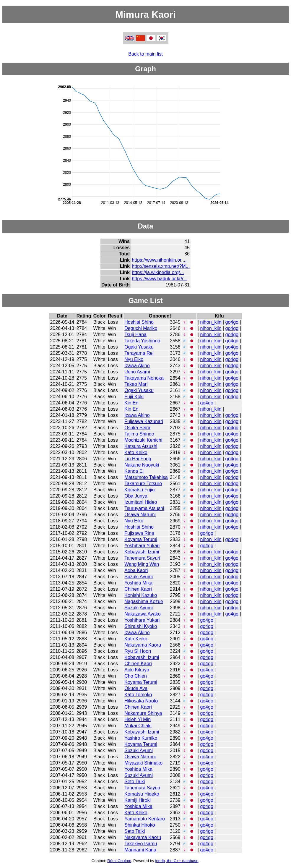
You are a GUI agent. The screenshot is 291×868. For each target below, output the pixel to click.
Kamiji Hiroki (138, 800)
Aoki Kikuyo (137, 670)
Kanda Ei (134, 471)
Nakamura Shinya (143, 713)
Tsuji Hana (135, 335)
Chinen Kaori (138, 589)
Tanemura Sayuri (142, 558)
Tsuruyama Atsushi (144, 508)
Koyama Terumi (141, 539)
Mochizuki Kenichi (143, 440)
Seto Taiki (135, 782)
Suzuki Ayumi (139, 577)
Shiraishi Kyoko (141, 626)
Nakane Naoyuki (142, 465)
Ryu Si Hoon (138, 651)
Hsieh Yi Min (138, 719)
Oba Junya (136, 496)
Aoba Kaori (136, 570)
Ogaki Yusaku (139, 347)
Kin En (131, 403)
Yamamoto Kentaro (145, 819)
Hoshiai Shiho (139, 322)
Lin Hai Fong (138, 459)
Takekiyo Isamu (141, 844)
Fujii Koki (134, 397)
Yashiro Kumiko (141, 738)
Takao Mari (136, 384)
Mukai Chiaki (138, 726)
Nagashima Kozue (144, 601)
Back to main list (145, 54)
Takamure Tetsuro (143, 484)
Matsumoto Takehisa (146, 477)
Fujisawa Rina (139, 533)
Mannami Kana (140, 850)
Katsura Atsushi (141, 446)
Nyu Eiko (134, 359)
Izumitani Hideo (141, 502)
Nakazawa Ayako (142, 614)
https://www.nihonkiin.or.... (159, 260)
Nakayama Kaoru (143, 645)
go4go (232, 322)
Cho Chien (136, 676)
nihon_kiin (211, 322)
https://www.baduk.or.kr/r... (160, 279)
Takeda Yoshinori (142, 341)
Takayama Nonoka (144, 378)
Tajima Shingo (139, 434)
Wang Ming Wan (142, 564)
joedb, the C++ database (177, 861)
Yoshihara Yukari (142, 546)
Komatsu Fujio (139, 490)
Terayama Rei (139, 353)
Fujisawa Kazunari (144, 421)
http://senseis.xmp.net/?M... (161, 266)
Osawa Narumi (140, 515)
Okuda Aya (136, 688)
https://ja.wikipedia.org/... (158, 272)
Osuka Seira (137, 428)
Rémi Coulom (119, 861)
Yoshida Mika (138, 583)
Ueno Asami (137, 372)
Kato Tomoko (138, 695)
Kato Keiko (136, 452)
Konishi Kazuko (141, 595)
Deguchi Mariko (141, 328)
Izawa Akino (137, 366)
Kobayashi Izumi (142, 552)
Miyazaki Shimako (143, 763)
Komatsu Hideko (142, 794)
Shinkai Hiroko (140, 825)
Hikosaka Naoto (141, 701)
